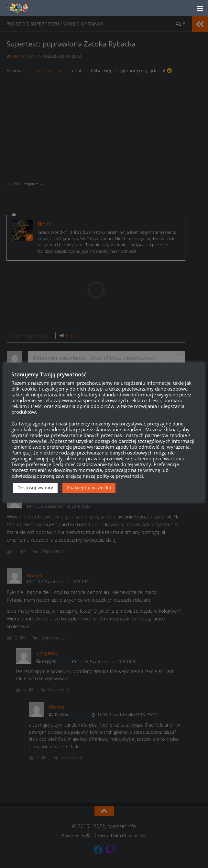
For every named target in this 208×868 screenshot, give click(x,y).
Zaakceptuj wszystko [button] (89, 488)
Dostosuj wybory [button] (35, 488)
